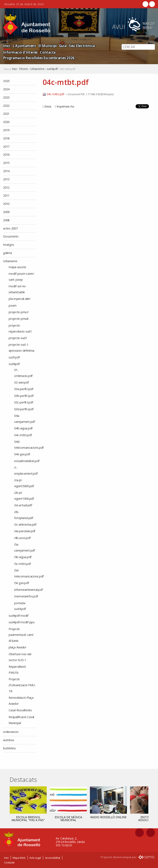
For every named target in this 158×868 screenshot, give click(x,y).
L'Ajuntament (24, 46)
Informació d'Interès (20, 52)
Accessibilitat (53, 858)
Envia (48, 106)
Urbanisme (37, 69)
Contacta (48, 52)
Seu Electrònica (81, 46)
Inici (7, 46)
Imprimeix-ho (65, 106)
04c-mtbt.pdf (54, 94)
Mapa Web (19, 858)
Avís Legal (35, 858)
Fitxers (24, 69)
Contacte (9, 862)
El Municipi (47, 46)
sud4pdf (52, 69)
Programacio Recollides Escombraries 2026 (39, 58)
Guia (62, 46)
